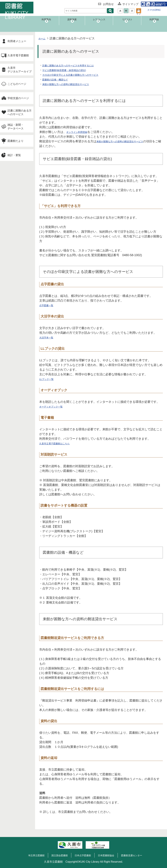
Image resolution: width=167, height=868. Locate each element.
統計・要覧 (14, 155)
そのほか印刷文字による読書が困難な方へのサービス (78, 75)
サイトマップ (129, 4)
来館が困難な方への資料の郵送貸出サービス (72, 84)
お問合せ (107, 4)
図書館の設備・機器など (59, 79)
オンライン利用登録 (80, 132)
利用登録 (154, 23)
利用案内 (47, 23)
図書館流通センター (136, 855)
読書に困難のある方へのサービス (20, 112)
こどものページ (17, 84)
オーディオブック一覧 (54, 407)
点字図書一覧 (48, 305)
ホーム (43, 38)
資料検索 (73, 23)
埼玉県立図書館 (31, 855)
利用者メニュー (17, 41)
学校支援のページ (18, 98)
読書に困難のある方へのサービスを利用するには (75, 65)
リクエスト (127, 23)
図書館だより (16, 141)
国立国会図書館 (57, 855)
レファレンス (100, 23)
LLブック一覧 (48, 379)
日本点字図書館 (82, 855)
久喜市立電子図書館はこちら (59, 443)
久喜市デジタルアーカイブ (20, 70)
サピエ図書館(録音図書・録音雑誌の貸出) (70, 70)
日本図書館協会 (108, 855)
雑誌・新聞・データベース (16, 127)
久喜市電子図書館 (18, 55)
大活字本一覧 (48, 337)
